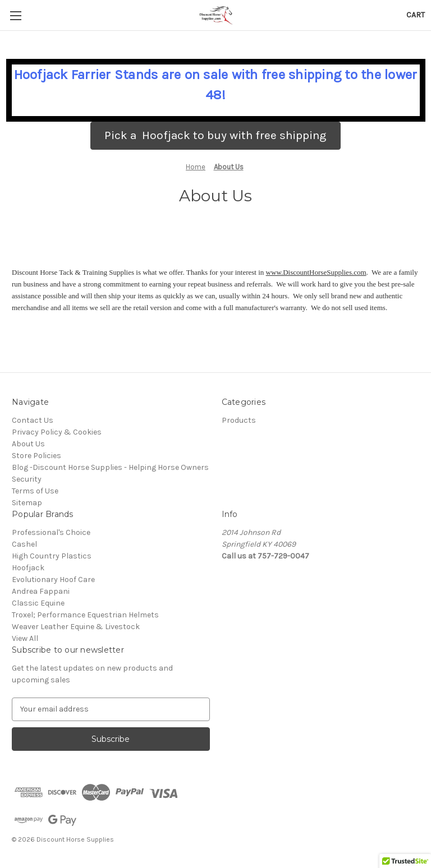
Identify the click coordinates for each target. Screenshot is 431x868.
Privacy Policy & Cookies (57, 432)
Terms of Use (35, 491)
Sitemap (27, 503)
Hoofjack (28, 568)
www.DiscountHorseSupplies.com (316, 272)
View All (25, 638)
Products (239, 420)
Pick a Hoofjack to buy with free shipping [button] (215, 135)
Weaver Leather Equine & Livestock (76, 627)
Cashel (24, 544)
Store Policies (36, 456)
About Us (28, 444)
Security (27, 479)
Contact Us (33, 420)
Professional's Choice (51, 532)
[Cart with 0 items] (416, 15)
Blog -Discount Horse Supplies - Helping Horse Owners (110, 467)
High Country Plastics (52, 556)
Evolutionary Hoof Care (53, 580)
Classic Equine (38, 603)
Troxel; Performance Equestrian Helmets (85, 615)
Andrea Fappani (41, 591)
